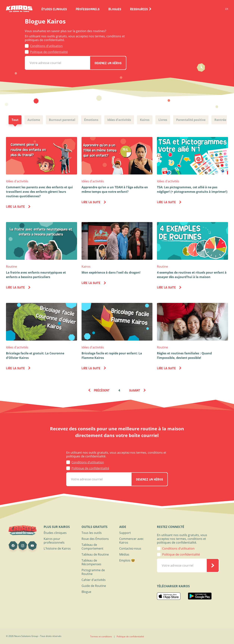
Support (125, 533)
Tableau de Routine (95, 554)
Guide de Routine (94, 586)
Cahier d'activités (94, 580)
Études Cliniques (54, 9)
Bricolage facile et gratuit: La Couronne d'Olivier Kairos (35, 355)
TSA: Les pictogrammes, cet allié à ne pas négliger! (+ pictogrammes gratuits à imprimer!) (192, 189)
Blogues (115, 9)
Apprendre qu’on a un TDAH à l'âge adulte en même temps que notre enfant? (115, 189)
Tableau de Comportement (92, 547)
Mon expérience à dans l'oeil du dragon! (111, 272)
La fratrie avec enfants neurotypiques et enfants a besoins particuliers (36, 275)
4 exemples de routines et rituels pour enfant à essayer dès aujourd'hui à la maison (192, 275)
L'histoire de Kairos (57, 548)
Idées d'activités (17, 181)
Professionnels (88, 9)
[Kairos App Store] (169, 597)
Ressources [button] (141, 9)
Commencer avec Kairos (131, 541)
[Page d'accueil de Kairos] (19, 9)
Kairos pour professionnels (54, 541)
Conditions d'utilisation (46, 46)
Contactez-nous (130, 548)
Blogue (86, 592)
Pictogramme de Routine (93, 572)
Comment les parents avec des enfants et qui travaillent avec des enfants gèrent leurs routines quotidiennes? (39, 192)
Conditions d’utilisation (88, 462)
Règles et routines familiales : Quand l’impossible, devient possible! (184, 355)
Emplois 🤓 (127, 560)
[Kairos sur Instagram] (23, 546)
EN (227, 9)
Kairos (86, 266)
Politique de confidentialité (49, 52)
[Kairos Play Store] (200, 597)
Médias (124, 554)
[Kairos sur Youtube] (32, 546)
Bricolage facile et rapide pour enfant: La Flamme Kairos (112, 355)
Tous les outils (92, 533)
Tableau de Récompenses (91, 562)
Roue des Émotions (95, 539)
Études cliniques (55, 533)
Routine (11, 266)
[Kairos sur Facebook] (13, 546)
